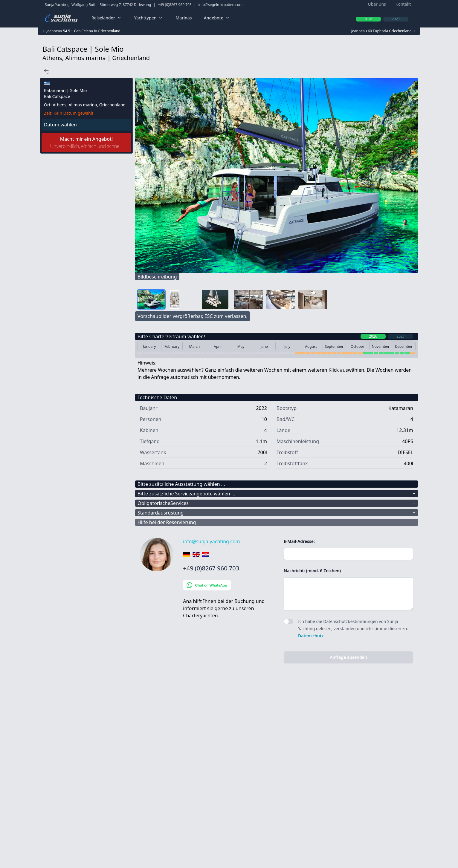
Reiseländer (107, 18)
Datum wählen (60, 125)
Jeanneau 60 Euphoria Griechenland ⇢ (383, 31)
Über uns (377, 4)
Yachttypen (149, 18)
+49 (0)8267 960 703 (175, 5)
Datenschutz (311, 636)
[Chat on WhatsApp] (229, 585)
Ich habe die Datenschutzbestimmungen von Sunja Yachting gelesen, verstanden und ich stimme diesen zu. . (353, 629)
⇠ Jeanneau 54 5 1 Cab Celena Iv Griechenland (81, 31)
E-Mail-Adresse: (299, 541)
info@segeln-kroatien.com (220, 5)
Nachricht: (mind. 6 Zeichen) (312, 571)
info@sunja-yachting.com (211, 541)
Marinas (184, 18)
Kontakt (403, 4)
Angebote (217, 18)
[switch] (288, 621)
